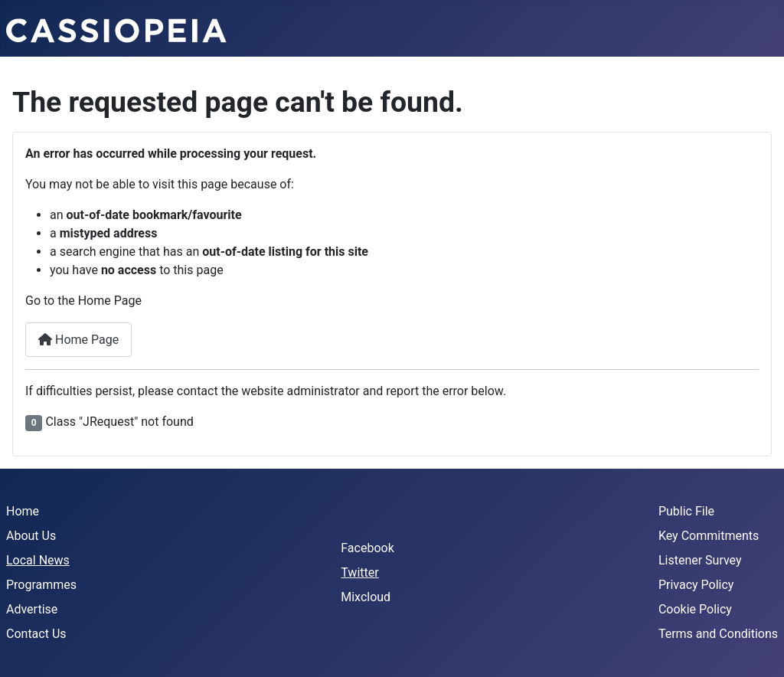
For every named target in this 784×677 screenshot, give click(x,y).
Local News (38, 560)
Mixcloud (366, 597)
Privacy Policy (696, 585)
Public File (686, 511)
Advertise (32, 609)
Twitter (359, 572)
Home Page (78, 340)
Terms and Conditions (718, 634)
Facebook (367, 548)
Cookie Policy (695, 609)
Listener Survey (700, 560)
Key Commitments (709, 536)
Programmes (41, 585)
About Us (31, 536)
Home (23, 511)
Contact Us (36, 634)
